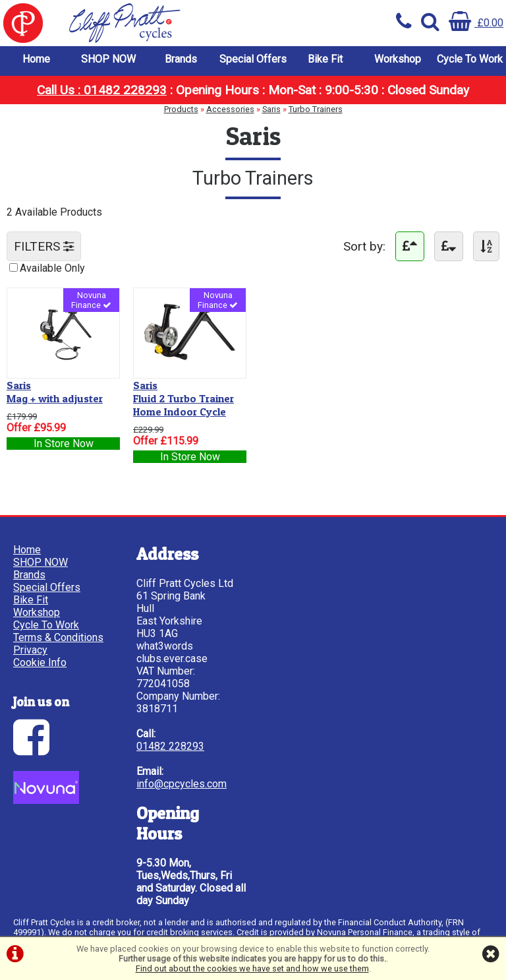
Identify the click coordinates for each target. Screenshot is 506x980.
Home (36, 59)
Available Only (52, 268)
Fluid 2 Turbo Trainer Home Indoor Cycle (183, 398)
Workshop (398, 59)
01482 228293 (170, 746)
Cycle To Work (470, 59)
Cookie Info (40, 662)
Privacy (30, 650)
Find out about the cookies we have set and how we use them (252, 968)
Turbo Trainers (316, 109)
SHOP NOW (108, 59)
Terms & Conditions (58, 637)
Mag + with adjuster (55, 392)
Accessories (230, 109)
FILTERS (44, 246)
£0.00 (476, 23)
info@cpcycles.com (182, 784)
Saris (271, 109)
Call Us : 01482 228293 (102, 90)
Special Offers (253, 59)
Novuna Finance (91, 300)
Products (181, 109)
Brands (181, 59)
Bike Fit (325, 59)
